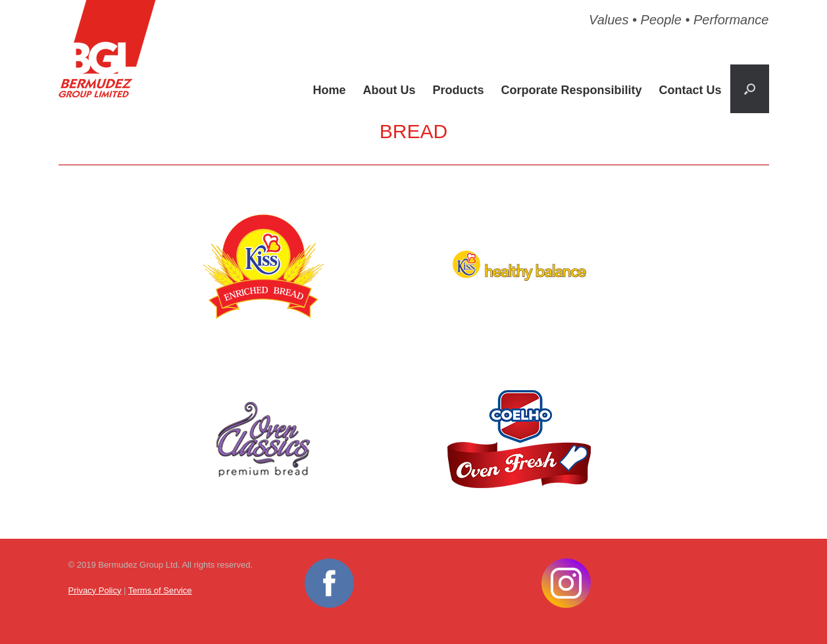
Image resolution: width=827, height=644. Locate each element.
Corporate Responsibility (571, 90)
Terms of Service (160, 590)
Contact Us (690, 90)
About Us (389, 90)
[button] (750, 89)
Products (458, 90)
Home (329, 90)
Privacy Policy (95, 590)
